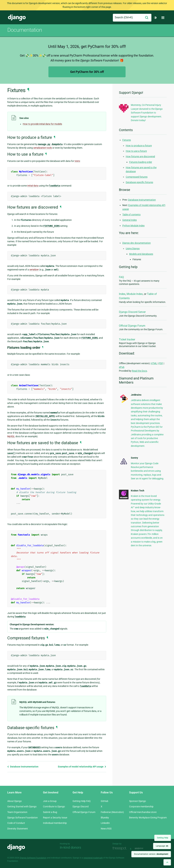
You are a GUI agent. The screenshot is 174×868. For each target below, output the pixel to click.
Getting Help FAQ (82, 801)
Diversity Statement (18, 829)
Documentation (25, 30)
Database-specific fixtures (139, 182)
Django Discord (81, 807)
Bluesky (105, 818)
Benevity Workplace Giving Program (148, 818)
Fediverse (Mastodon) (112, 812)
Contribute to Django (54, 807)
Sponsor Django (138, 801)
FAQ (121, 277)
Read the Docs (139, 371)
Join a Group (50, 801)
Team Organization (17, 812)
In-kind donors (70, 847)
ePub (122, 367)
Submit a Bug (50, 812)
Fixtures (127, 140)
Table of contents (131, 215)
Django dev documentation (137, 243)
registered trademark (93, 858)
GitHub (105, 801)
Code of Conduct (16, 823)
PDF (161, 363)
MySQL (11, 436)
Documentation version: (151, 854)
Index (122, 294)
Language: (162, 846)
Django (17, 18)
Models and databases (141, 254)
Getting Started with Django (22, 807)
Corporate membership (141, 807)
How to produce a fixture (139, 146)
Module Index (135, 294)
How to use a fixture (136, 151)
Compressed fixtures (137, 177)
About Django (15, 801)
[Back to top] (167, 862)
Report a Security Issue (55, 818)
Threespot (120, 848)
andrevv (143, 848)
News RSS (106, 829)
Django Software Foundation (23, 818)
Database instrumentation (23, 767)
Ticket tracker (127, 339)
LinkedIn (105, 823)
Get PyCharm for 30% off (87, 72)
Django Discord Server (132, 312)
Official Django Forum (132, 326)
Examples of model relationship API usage (82, 767)
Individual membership (55, 823)
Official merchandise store (143, 812)
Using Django (133, 249)
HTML (154, 363)
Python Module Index (133, 226)
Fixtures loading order (141, 162)
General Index (130, 220)
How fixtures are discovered (140, 156)
